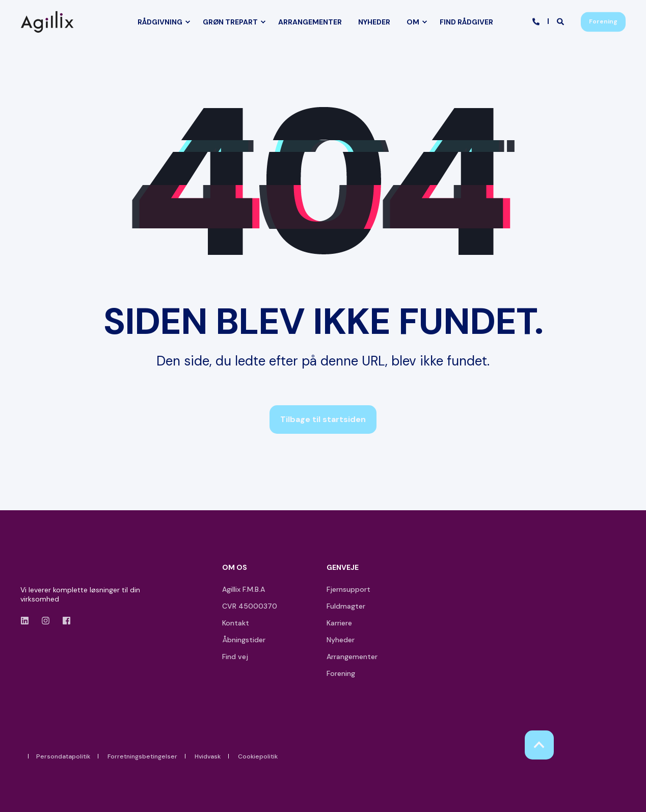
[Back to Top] (539, 745)
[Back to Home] (50, 22)
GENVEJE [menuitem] (343, 568)
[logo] (49, 570)
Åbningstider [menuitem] (244, 640)
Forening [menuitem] (341, 673)
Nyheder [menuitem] (341, 640)
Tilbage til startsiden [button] (323, 419)
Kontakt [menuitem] (236, 623)
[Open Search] (561, 21)
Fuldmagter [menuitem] (346, 606)
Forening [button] (603, 21)
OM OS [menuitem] (235, 568)
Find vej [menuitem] (235, 657)
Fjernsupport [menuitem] (348, 589)
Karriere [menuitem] (339, 623)
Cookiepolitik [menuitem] (258, 756)
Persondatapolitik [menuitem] (63, 756)
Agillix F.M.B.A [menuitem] (244, 589)
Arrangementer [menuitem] (352, 657)
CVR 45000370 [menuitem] (250, 606)
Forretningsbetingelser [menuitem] (142, 756)
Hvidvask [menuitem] (208, 756)
